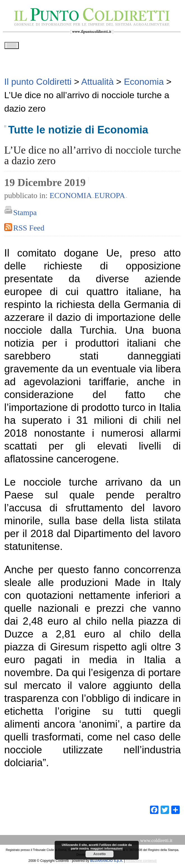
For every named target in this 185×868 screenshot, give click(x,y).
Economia (71, 197)
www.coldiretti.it (156, 842)
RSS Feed (29, 230)
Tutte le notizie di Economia (78, 132)
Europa (110, 197)
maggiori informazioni (106, 848)
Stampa (25, 214)
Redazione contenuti (141, 863)
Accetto (100, 854)
